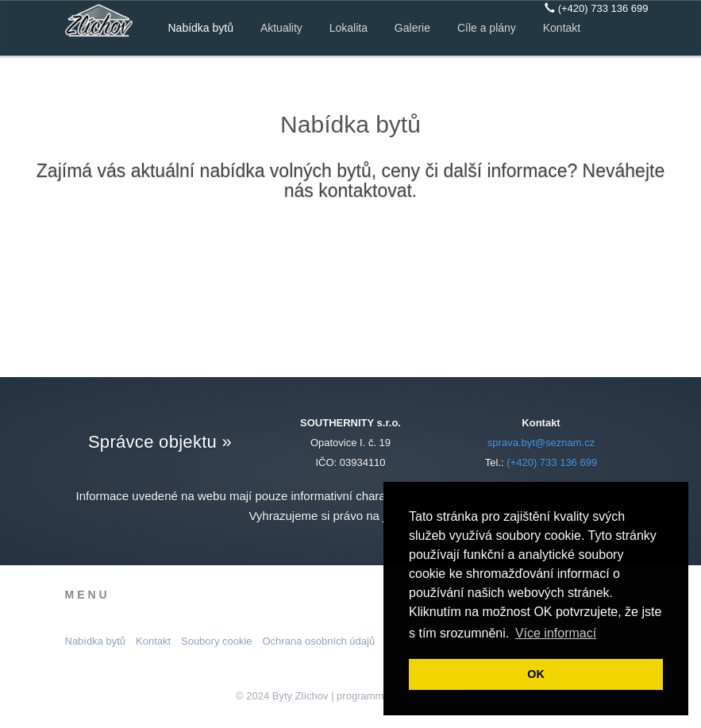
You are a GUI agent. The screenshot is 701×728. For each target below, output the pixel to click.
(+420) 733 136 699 (596, 8)
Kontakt (562, 28)
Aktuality (281, 28)
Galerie (412, 28)
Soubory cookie (217, 641)
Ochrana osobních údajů (319, 641)
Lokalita (349, 28)
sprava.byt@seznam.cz (541, 443)
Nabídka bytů (201, 28)
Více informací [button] (556, 633)
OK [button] (536, 674)
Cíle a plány (487, 28)
